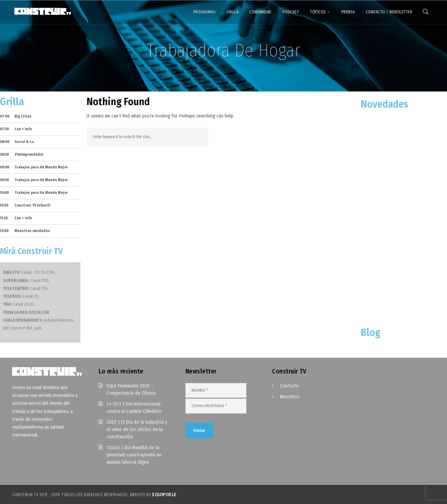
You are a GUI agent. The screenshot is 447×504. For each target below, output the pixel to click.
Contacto (289, 386)
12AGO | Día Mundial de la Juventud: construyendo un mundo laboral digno (134, 455)
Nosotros (290, 397)
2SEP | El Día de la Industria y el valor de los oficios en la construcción (137, 429)
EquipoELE (164, 494)
